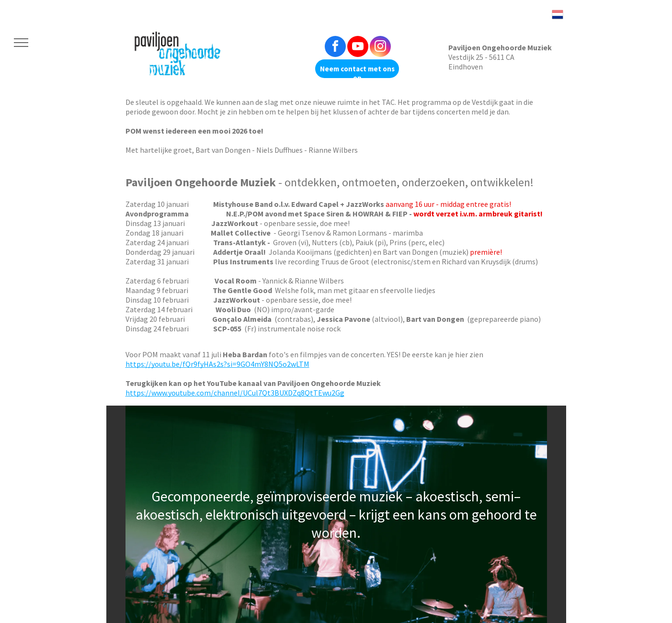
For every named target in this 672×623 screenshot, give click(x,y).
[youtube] (358, 48)
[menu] (21, 43)
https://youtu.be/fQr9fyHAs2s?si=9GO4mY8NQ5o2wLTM (217, 364)
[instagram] (380, 48)
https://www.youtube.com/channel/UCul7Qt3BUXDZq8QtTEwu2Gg (235, 393)
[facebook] (335, 48)
